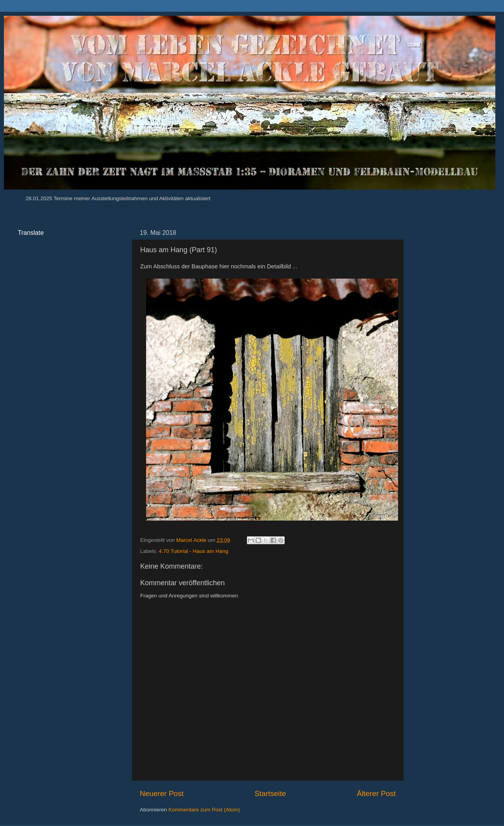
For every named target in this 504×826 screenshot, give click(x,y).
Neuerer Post (162, 793)
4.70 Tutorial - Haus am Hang (193, 551)
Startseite (270, 793)
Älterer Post (376, 793)
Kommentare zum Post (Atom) (204, 810)
